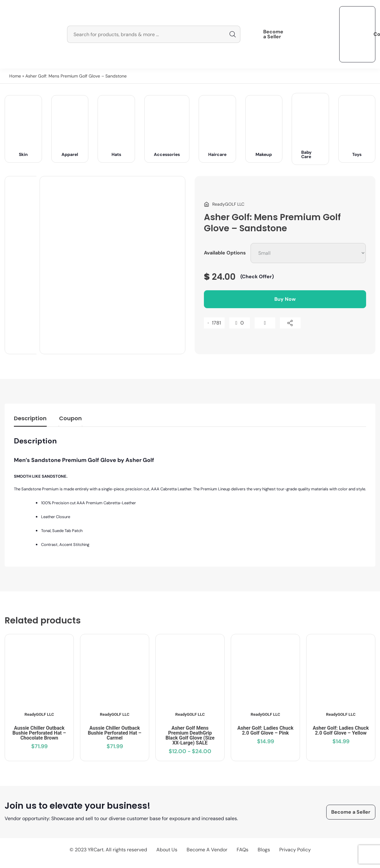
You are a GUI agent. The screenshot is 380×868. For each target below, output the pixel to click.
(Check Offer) (257, 277)
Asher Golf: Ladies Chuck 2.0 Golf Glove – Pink (265, 730)
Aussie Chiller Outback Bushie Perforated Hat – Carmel (114, 733)
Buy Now (285, 299)
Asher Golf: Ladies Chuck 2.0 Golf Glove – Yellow (341, 730)
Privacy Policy (295, 850)
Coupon (70, 418)
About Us (167, 850)
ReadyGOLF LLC (39, 714)
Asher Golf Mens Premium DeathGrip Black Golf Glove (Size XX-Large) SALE (190, 735)
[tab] (30, 420)
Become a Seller (273, 34)
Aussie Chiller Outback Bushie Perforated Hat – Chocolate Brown (39, 733)
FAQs (243, 850)
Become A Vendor (207, 850)
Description (30, 418)
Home (15, 76)
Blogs (264, 850)
